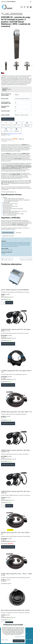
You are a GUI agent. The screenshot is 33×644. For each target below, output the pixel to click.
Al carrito (9, 303)
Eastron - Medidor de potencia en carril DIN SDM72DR (15, 290)
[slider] (15, 139)
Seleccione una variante (8, 344)
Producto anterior (7, 259)
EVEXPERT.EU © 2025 (27, 639)
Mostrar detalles (5, 640)
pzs (3, 303)
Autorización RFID (9, 243)
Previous (1, 66)
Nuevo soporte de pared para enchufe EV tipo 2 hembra (15, 610)
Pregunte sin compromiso (8, 119)
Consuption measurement (18, 245)
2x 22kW (3, 253)
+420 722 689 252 (11, 2)
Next (32, 66)
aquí (15, 192)
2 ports (3, 243)
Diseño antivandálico (13, 246)
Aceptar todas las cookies (19, 641)
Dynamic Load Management (20, 244)
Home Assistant (9, 245)
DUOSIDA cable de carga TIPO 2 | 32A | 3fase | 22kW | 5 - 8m (16, 412)
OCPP (14, 243)
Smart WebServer (20, 243)
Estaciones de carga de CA (7, 250)
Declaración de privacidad (20, 637)
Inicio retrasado (10, 244)
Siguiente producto (26, 259)
